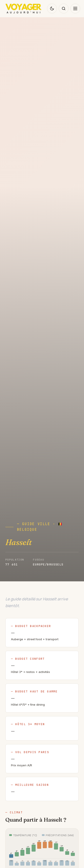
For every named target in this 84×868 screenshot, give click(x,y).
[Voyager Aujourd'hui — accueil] (24, 9)
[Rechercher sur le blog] (64, 9)
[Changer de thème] (52, 9)
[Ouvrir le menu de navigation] (75, 9)
